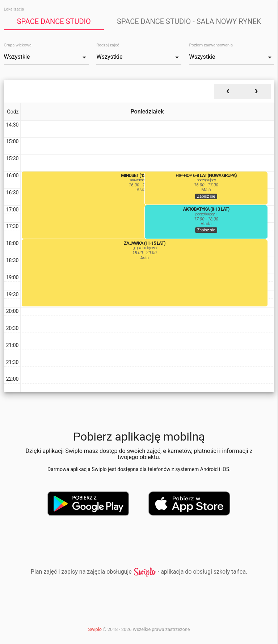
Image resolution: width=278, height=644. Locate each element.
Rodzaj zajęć (108, 45)
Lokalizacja (14, 9)
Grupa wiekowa (18, 45)
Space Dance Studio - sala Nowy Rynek (189, 21)
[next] (256, 91)
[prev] (228, 91)
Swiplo (95, 629)
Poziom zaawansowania (211, 45)
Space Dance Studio (54, 21)
